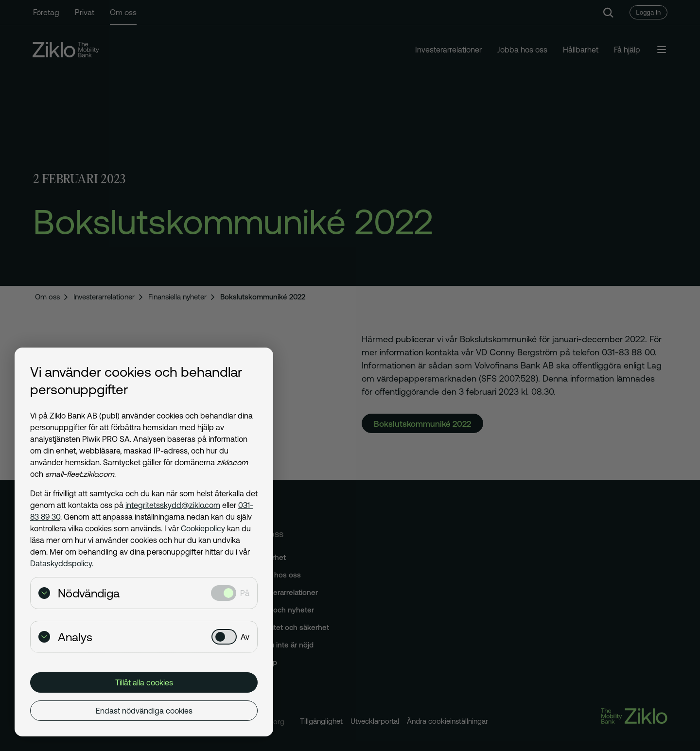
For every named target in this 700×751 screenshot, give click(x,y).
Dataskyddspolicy (61, 563)
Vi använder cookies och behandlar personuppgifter (136, 381)
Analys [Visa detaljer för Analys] (65, 637)
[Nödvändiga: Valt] (224, 593)
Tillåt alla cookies (144, 682)
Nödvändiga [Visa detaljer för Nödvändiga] (79, 593)
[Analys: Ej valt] (224, 637)
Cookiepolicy (203, 528)
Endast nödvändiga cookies (144, 711)
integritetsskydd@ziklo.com (173, 505)
